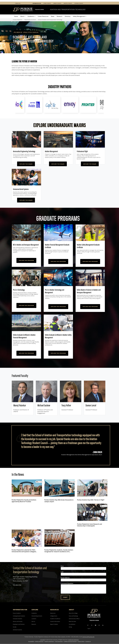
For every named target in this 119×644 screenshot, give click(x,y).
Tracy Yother (66, 405)
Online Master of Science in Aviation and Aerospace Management (89, 291)
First (62, 566)
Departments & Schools (30, 20)
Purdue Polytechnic (18, 20)
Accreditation (72, 624)
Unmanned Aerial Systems (21, 189)
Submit (65, 597)
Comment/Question (67, 583)
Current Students (57, 3)
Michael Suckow (44, 405)
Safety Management (80, 16)
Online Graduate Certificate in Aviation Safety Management (58, 336)
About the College (73, 613)
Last (62, 572)
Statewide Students (79, 3)
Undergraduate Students (19, 616)
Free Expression (59, 641)
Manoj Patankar (20, 405)
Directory (68, 16)
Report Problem (54, 624)
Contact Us (88, 641)
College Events (54, 616)
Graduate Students (18, 619)
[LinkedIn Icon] (103, 625)
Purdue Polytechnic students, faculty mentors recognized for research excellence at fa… (59, 551)
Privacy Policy (81, 641)
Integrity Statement (49, 641)
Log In (89, 628)
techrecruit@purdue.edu (88, 637)
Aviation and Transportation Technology (68, 9)
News (53, 16)
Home (16, 16)
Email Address (65, 578)
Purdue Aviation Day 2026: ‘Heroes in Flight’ (91, 500)
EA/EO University (39, 641)
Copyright (42, 640)
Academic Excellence (55, 619)
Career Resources (43, 16)
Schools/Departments (37, 616)
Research (60, 16)
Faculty (15, 627)
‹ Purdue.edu (18, 3)
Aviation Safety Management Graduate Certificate (88, 246)
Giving (70, 627)
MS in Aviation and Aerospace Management (26, 245)
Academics (31, 16)
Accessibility (31, 641)
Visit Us (33, 621)
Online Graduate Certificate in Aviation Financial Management (24, 336)
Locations (34, 619)
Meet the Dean (72, 621)
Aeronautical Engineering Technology (24, 151)
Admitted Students (68, 3)
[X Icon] (92, 625)
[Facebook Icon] (88, 625)
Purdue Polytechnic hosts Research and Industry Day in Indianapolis (90, 525)
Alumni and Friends (18, 621)
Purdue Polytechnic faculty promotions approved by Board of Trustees (24, 501)
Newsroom (53, 613)
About (23, 16)
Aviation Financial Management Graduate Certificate (57, 246)
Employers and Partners (19, 624)
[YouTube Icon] (96, 625)
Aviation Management (51, 151)
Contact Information (55, 621)
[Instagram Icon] (99, 625)
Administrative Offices (74, 619)
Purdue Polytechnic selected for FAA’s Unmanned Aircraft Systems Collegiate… (24, 551)
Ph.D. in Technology (19, 290)
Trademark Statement (73, 640)
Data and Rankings (73, 616)
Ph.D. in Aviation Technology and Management (55, 291)
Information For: (37, 3)
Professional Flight (82, 151)
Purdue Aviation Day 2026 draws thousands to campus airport (59, 501)
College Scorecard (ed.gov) (70, 641)
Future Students (47, 3)
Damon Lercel (91, 405)
